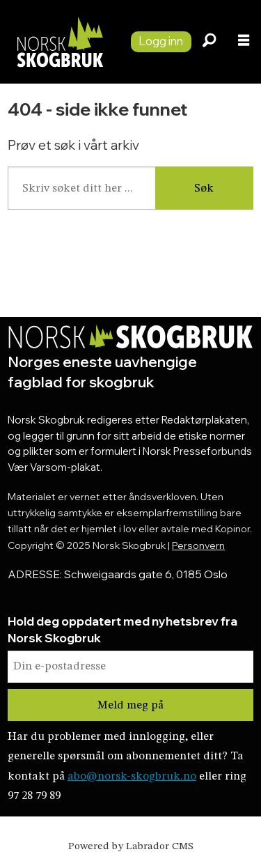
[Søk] (209, 42)
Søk (204, 188)
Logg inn (161, 41)
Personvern (198, 545)
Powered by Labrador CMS (131, 847)
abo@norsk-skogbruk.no (132, 776)
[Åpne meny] (244, 42)
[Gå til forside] (60, 42)
